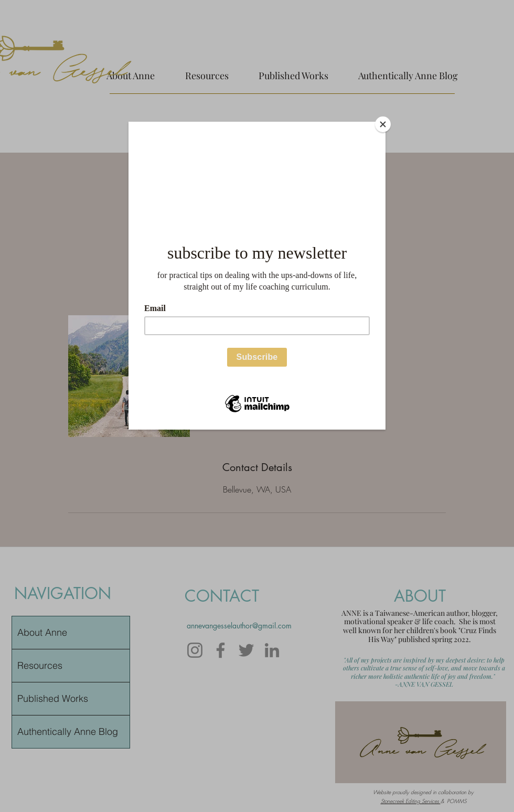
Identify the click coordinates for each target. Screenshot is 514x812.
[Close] (383, 124)
